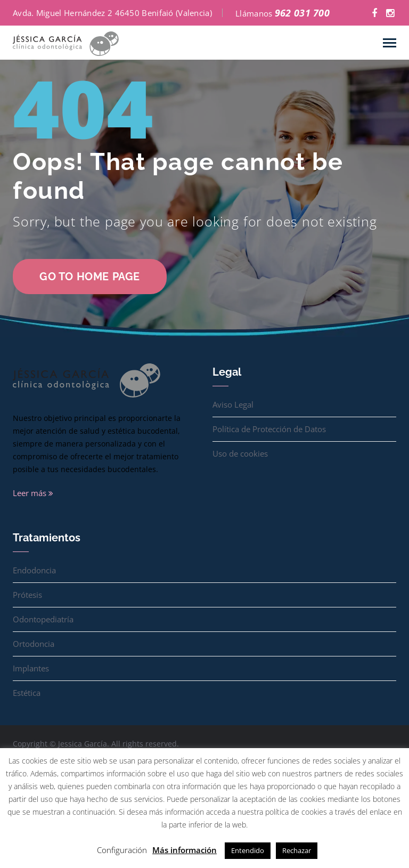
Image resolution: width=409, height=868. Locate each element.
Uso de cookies (240, 453)
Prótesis (27, 595)
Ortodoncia (34, 644)
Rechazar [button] (297, 850)
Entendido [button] (248, 850)
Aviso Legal (233, 404)
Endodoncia (34, 570)
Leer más (33, 493)
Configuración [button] (122, 850)
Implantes (31, 668)
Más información (185, 850)
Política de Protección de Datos (269, 429)
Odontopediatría (43, 619)
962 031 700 (302, 13)
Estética (27, 693)
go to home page (90, 277)
